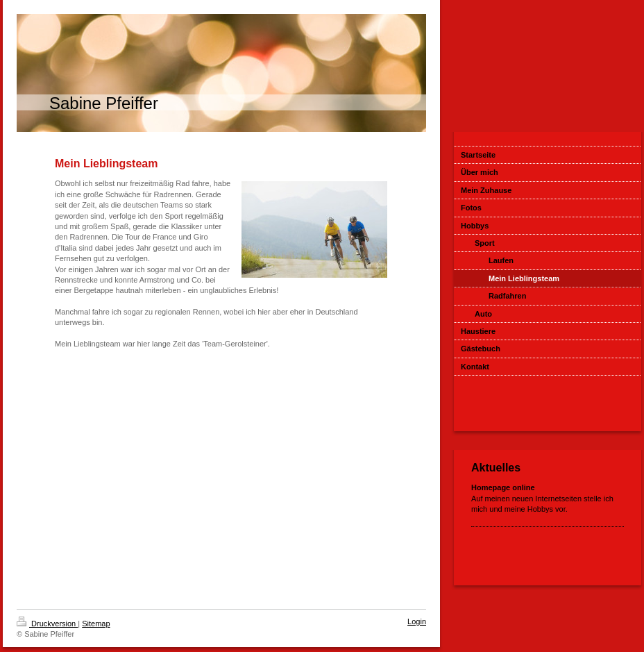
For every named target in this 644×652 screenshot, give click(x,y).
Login (417, 621)
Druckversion (47, 624)
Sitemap (96, 624)
